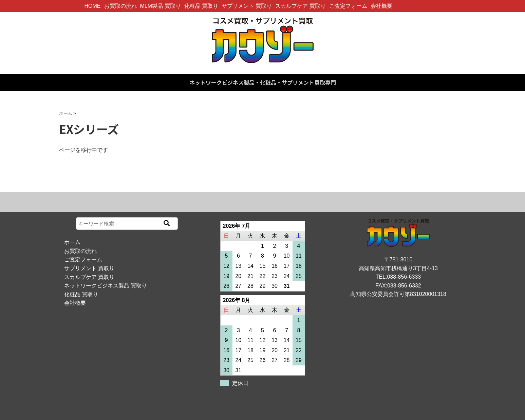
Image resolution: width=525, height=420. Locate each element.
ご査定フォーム (348, 6)
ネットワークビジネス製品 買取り (106, 286)
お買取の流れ (120, 6)
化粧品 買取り (201, 6)
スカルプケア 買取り (300, 6)
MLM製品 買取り (161, 6)
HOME (93, 6)
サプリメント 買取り (247, 6)
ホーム (72, 242)
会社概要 (381, 6)
